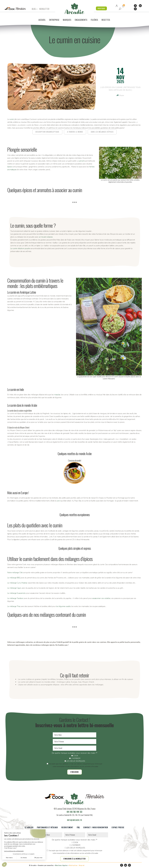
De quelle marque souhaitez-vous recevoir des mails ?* (75, 753)
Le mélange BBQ (14, 578)
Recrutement (67, 827)
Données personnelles (46, 865)
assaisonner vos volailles (101, 598)
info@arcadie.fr (75, 820)
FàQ (78, 827)
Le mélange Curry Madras (17, 583)
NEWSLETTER (44, 9)
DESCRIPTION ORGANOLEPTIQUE (47, 132)
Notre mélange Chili (15, 573)
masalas (57, 395)
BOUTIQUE (101, 8)
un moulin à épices (46, 237)
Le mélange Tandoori (15, 598)
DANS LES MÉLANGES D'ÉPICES (102, 132)
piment (82, 161)
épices (10, 167)
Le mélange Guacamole (16, 593)
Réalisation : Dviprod (77, 865)
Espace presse (118, 827)
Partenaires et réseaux (47, 827)
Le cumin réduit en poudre (20, 248)
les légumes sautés (63, 606)
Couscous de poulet (75, 460)
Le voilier (29, 827)
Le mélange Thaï (14, 606)
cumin (12, 119)
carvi (59, 501)
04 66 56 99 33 (74, 812)
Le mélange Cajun (14, 588)
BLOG (34, 9)
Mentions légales (61, 865)
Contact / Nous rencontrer (96, 827)
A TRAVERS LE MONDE (75, 132)
